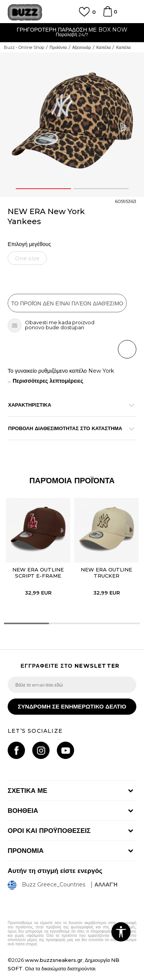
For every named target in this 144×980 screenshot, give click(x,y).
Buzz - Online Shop (24, 47)
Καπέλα (104, 47)
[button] (127, 349)
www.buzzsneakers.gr (54, 960)
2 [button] (101, 189)
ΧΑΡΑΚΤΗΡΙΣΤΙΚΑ (68, 405)
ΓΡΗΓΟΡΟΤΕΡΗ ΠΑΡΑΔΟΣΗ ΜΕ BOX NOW (72, 30)
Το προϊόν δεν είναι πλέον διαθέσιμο (67, 303)
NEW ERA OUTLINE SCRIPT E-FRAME (38, 573)
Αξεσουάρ (82, 47)
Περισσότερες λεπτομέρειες (48, 381)
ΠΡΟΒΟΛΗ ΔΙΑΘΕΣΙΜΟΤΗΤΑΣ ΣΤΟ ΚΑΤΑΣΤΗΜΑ (68, 428)
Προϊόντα (58, 47)
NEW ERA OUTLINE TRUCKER (106, 573)
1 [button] (43, 189)
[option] (72, 33)
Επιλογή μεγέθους (29, 244)
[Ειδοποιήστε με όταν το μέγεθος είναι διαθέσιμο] (27, 258)
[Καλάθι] (108, 15)
